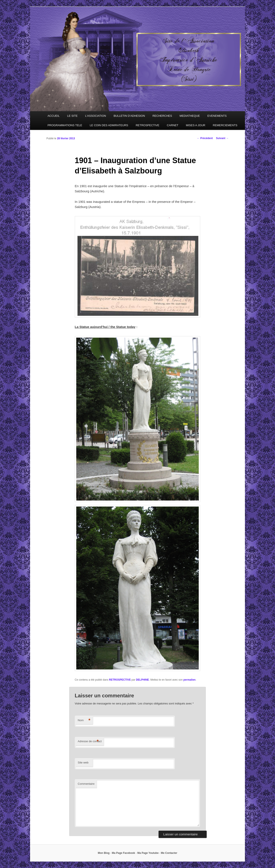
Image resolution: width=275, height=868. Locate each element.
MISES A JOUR (196, 125)
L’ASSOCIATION (95, 116)
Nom (84, 720)
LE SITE (72, 116)
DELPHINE (143, 680)
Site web (83, 763)
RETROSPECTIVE (148, 125)
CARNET (173, 125)
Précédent (205, 138)
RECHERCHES (162, 116)
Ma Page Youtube (148, 853)
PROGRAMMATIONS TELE (65, 125)
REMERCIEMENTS (225, 125)
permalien (189, 680)
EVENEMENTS (217, 116)
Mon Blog (104, 853)
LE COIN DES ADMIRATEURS (109, 125)
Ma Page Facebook (124, 853)
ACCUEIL (53, 116)
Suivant (222, 138)
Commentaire (86, 784)
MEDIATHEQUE (190, 116)
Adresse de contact (90, 741)
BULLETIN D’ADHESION (129, 116)
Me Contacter (169, 853)
